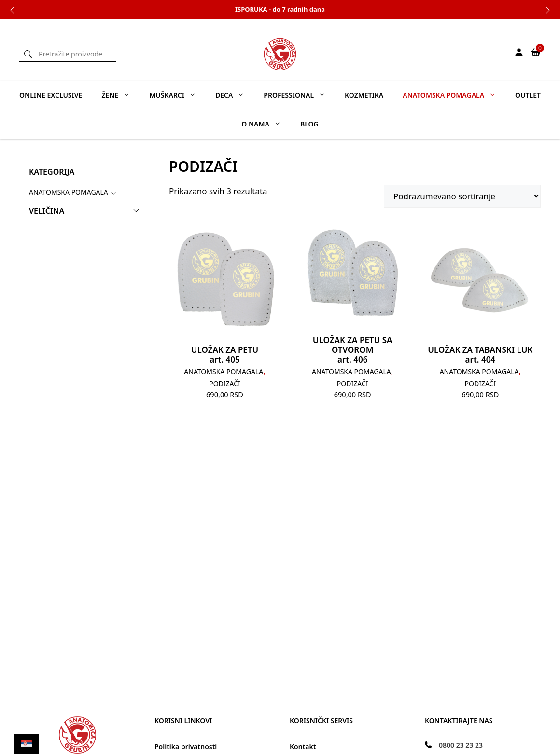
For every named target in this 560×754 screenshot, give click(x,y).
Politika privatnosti (186, 747)
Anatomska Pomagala (69, 192)
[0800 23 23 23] (454, 745)
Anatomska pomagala (454, 95)
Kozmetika (364, 95)
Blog (309, 124)
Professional (299, 95)
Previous (12, 10)
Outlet (528, 95)
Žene (120, 95)
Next (548, 10)
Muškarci (177, 95)
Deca (235, 95)
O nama (266, 124)
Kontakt (303, 747)
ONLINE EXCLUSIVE (51, 95)
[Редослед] (462, 196)
